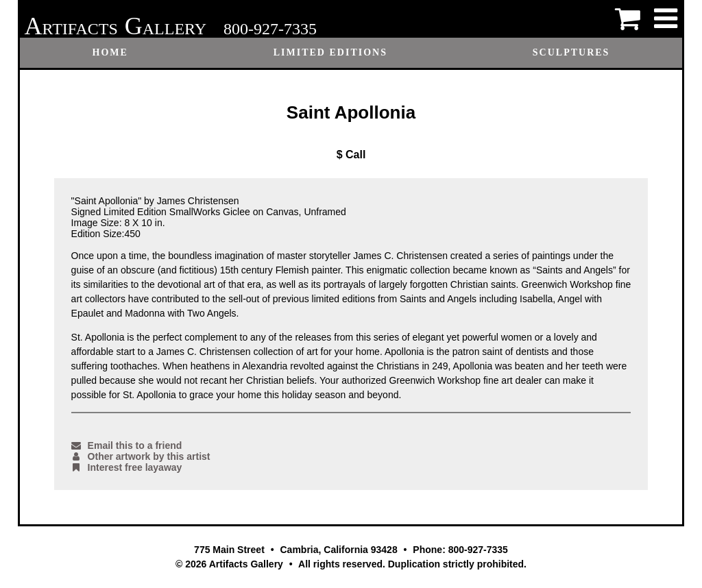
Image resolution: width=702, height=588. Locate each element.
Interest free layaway (127, 467)
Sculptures (571, 52)
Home (110, 52)
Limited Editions (330, 52)
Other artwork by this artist (141, 456)
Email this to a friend (127, 445)
